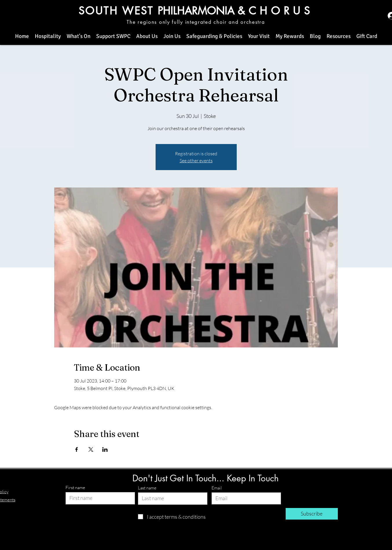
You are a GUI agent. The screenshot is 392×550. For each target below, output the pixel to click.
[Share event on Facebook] (77, 449)
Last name (147, 488)
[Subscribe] (312, 514)
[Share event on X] (91, 449)
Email (217, 488)
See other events (196, 161)
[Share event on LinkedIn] (105, 449)
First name (75, 488)
